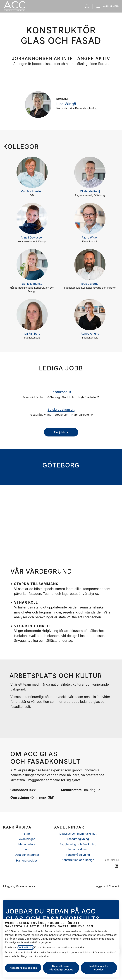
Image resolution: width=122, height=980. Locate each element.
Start (27, 834)
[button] (87, 6)
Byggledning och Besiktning (78, 844)
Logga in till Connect (107, 886)
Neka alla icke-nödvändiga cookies (61, 968)
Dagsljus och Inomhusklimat (78, 834)
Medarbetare (27, 844)
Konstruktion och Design (78, 860)
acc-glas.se (112, 860)
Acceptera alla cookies (23, 968)
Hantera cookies (27, 861)
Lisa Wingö (66, 104)
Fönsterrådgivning (78, 855)
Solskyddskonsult (61, 410)
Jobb (27, 849)
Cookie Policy (25, 947)
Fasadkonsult (61, 392)
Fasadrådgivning (78, 839)
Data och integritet (27, 855)
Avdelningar (27, 839)
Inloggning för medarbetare (19, 886)
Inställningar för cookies (99, 968)
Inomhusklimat (78, 849)
